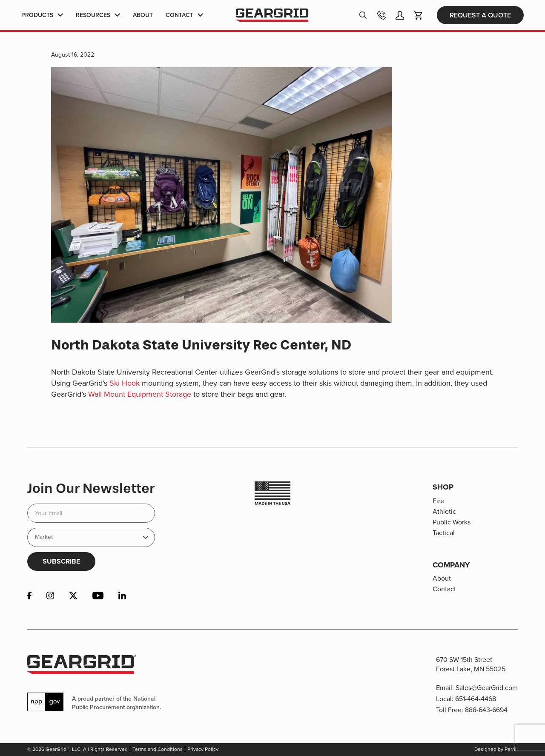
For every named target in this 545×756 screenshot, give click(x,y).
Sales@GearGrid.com (487, 688)
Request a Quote (480, 16)
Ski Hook (125, 383)
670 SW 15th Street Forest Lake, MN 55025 (471, 664)
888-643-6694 (486, 710)
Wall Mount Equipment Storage (140, 394)
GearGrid (272, 16)
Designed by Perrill (496, 749)
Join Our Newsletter (91, 488)
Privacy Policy (203, 749)
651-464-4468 (476, 699)
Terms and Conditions (158, 749)
